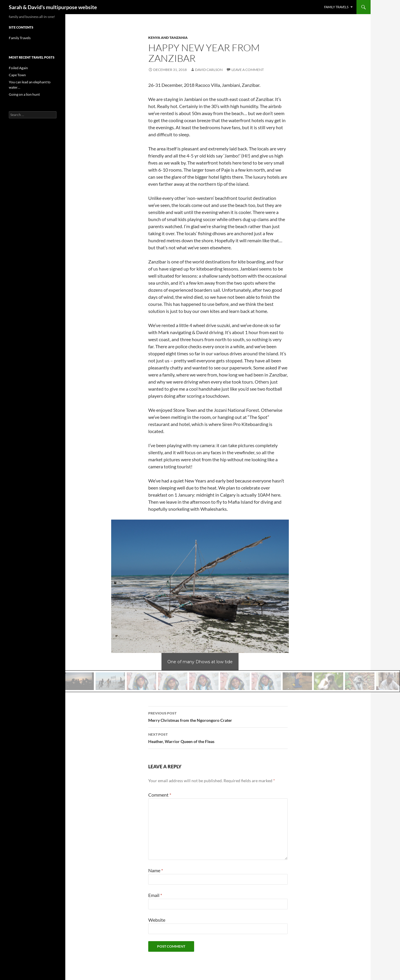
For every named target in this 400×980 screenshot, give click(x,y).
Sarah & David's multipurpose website (53, 7)
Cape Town (17, 75)
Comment (160, 795)
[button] (79, 681)
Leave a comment (248, 70)
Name (156, 870)
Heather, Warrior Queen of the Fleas (218, 737)
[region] (200, 606)
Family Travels (336, 7)
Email (155, 895)
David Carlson (209, 70)
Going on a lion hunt (24, 94)
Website (157, 920)
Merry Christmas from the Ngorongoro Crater (218, 716)
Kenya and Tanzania (168, 38)
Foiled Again (18, 68)
